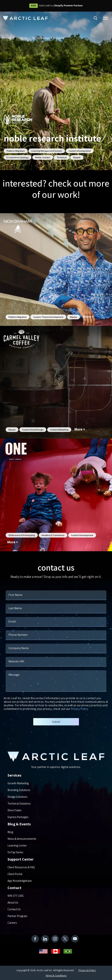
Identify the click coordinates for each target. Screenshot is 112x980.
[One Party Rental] (56, 495)
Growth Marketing (18, 783)
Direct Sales (14, 810)
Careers (12, 923)
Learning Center (17, 845)
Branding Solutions (19, 790)
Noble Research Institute (48, 38)
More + (88, 316)
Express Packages (18, 817)
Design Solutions (17, 797)
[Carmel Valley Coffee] (56, 382)
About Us (13, 902)
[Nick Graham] (56, 270)
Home (8, 38)
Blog (10, 832)
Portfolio (22, 38)
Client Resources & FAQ (21, 867)
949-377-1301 (16, 896)
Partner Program (17, 916)
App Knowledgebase (20, 881)
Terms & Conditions (56, 976)
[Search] (95, 19)
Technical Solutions (19, 803)
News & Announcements (22, 839)
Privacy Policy (79, 709)
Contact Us (14, 909)
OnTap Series (15, 852)
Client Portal (15, 874)
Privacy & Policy (87, 970)
